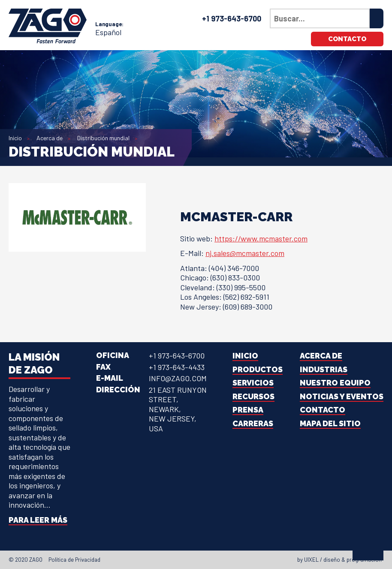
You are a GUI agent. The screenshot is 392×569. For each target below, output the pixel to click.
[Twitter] (191, 560)
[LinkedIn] (199, 560)
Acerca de (50, 138)
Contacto (347, 39)
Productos (258, 369)
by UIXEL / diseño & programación (339, 560)
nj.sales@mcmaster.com (245, 253)
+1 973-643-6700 (232, 18)
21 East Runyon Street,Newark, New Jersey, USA (178, 409)
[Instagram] (207, 560)
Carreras (253, 423)
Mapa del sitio (330, 423)
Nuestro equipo (335, 383)
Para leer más (38, 520)
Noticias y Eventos (342, 396)
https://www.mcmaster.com (261, 238)
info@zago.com (178, 378)
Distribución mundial (103, 138)
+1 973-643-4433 (177, 367)
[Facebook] (184, 560)
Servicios (253, 383)
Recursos (253, 396)
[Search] (377, 18)
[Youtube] (214, 560)
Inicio (15, 138)
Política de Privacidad (74, 560)
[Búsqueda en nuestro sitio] (320, 18)
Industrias (324, 369)
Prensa (248, 410)
